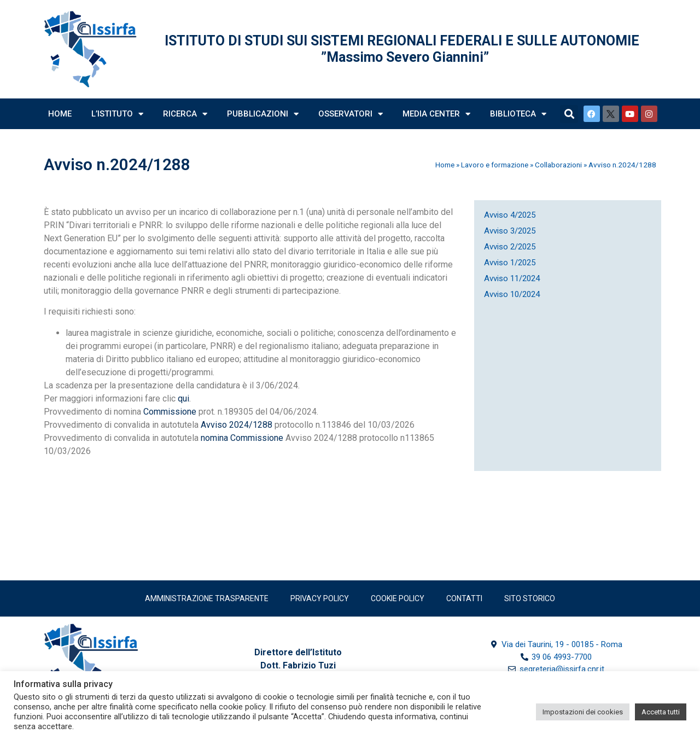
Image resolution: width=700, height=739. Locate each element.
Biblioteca (518, 114)
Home (60, 114)
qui (183, 398)
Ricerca (185, 114)
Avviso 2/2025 (510, 247)
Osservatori (351, 114)
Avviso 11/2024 (512, 278)
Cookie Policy (398, 598)
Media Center (436, 114)
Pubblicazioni (263, 114)
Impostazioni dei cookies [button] (583, 712)
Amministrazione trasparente (207, 598)
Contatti (464, 598)
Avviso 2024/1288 (237, 425)
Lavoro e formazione (495, 165)
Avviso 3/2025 (510, 231)
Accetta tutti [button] (661, 712)
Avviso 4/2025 (510, 215)
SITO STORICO (530, 598)
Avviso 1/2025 (510, 263)
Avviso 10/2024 (512, 294)
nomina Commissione (242, 438)
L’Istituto (117, 114)
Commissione (171, 412)
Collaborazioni (558, 165)
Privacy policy (320, 598)
